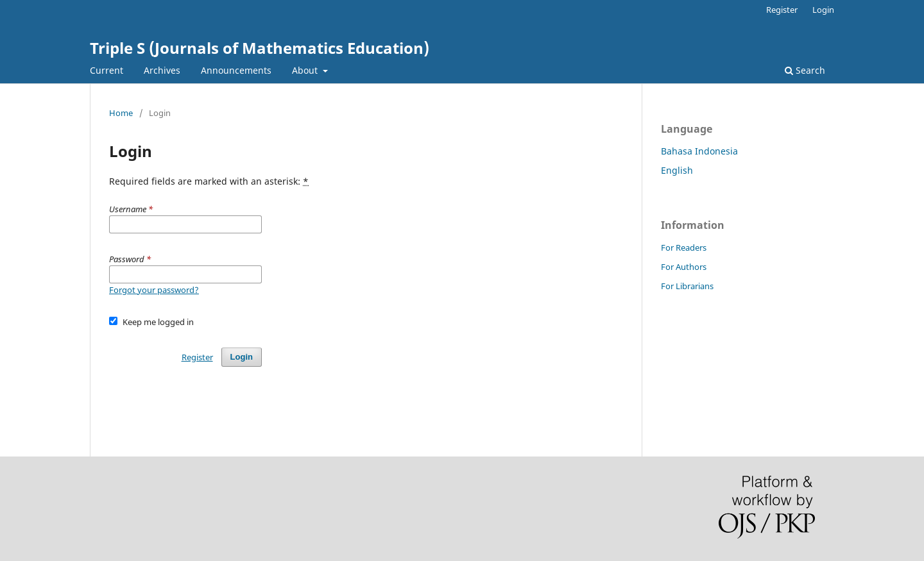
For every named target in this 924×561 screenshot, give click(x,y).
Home (121, 113)
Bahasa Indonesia (699, 151)
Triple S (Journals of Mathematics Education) (260, 48)
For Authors (684, 267)
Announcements (236, 70)
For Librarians (687, 286)
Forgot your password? (154, 290)
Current (107, 70)
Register (782, 10)
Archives (162, 70)
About (306, 70)
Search (805, 70)
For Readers (684, 247)
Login (823, 10)
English (677, 170)
